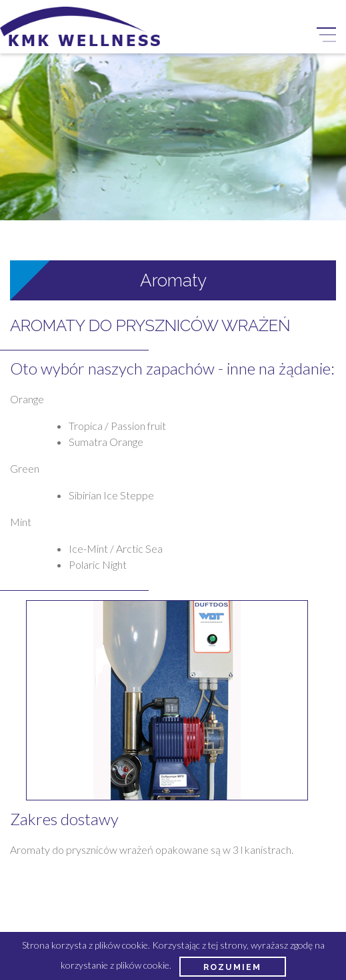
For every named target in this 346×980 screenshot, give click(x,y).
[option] (167, 700)
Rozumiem (232, 967)
